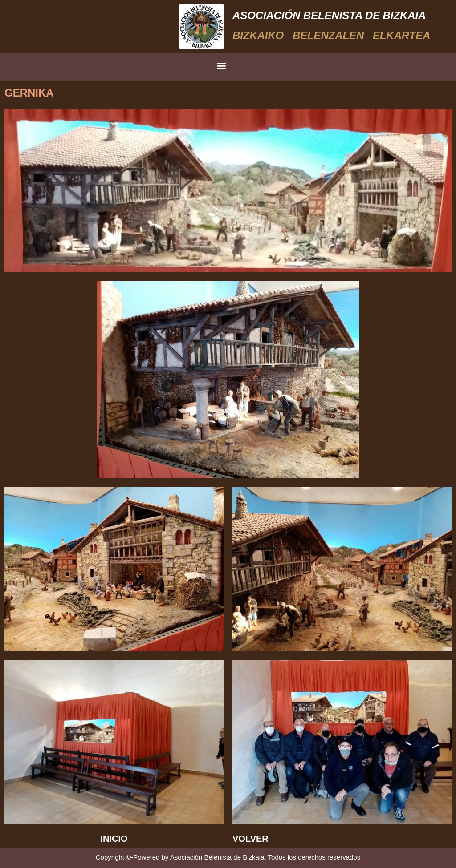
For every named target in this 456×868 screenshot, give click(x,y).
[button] (222, 65)
